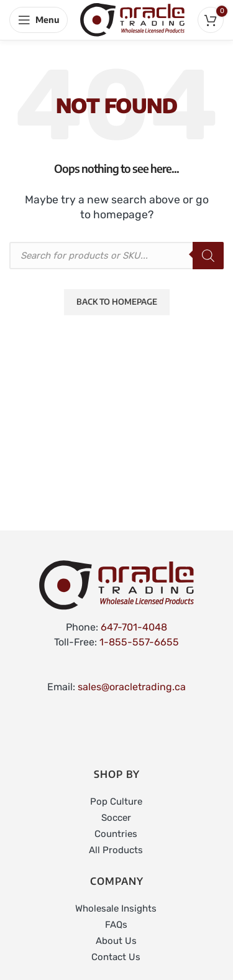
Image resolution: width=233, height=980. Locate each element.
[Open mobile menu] (39, 20)
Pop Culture (116, 802)
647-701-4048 (134, 627)
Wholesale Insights (116, 908)
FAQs (116, 925)
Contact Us (116, 957)
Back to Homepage (117, 302)
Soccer (116, 818)
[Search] (208, 256)
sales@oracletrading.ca (132, 687)
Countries (116, 834)
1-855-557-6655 (139, 642)
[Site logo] (132, 19)
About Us (116, 941)
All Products (116, 850)
